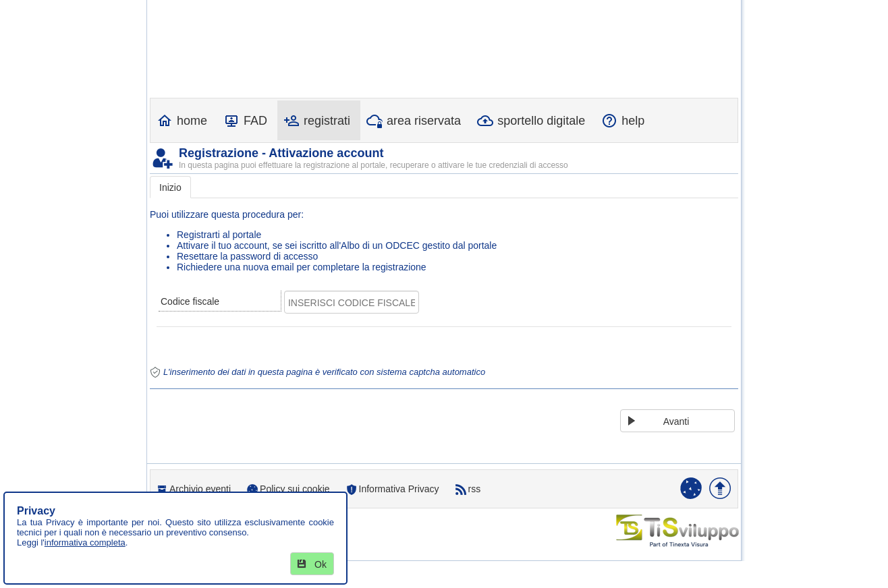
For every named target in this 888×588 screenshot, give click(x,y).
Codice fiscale (190, 301)
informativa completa (85, 542)
